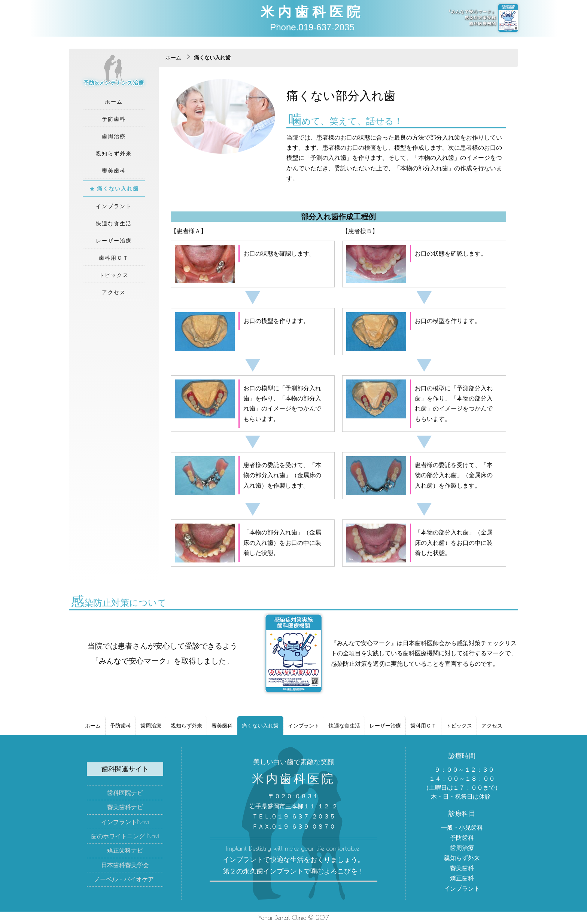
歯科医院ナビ (125, 793)
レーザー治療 (114, 241)
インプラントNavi (125, 822)
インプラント (114, 206)
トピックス (114, 275)
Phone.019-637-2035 (312, 27)
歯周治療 (114, 136)
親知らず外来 (114, 153)
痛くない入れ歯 (118, 189)
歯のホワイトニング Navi (125, 836)
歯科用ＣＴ (114, 258)
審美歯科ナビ (125, 807)
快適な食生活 (114, 223)
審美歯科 (114, 171)
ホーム (114, 102)
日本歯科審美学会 (125, 865)
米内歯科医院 (312, 11)
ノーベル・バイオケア (124, 879)
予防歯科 (114, 119)
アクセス (114, 292)
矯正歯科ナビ (125, 850)
